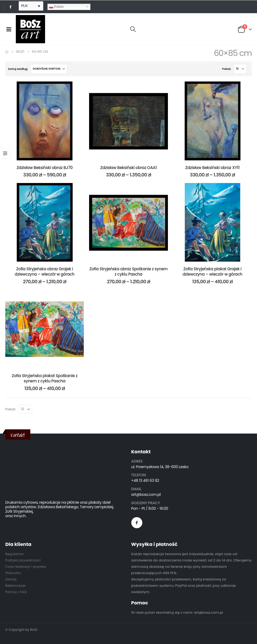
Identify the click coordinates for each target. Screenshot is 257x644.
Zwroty (11, 579)
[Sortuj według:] (49, 69)
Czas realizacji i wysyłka (26, 567)
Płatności (13, 573)
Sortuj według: (18, 69)
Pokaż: (227, 69)
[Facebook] (11, 7)
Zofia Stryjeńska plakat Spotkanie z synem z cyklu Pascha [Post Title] (44, 378)
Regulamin (15, 554)
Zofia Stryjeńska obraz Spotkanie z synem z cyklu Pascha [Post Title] (128, 271)
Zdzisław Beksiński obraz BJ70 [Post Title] (45, 168)
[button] (133, 29)
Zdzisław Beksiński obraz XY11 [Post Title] (212, 168)
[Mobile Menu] (9, 29)
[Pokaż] (240, 69)
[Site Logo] (30, 29)
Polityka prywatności (23, 560)
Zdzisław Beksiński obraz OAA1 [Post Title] (128, 168)
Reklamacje (15, 586)
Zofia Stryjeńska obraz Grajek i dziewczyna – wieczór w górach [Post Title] (45, 271)
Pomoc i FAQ (16, 592)
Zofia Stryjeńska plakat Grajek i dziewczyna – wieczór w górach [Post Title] (213, 271)
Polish (56, 7)
